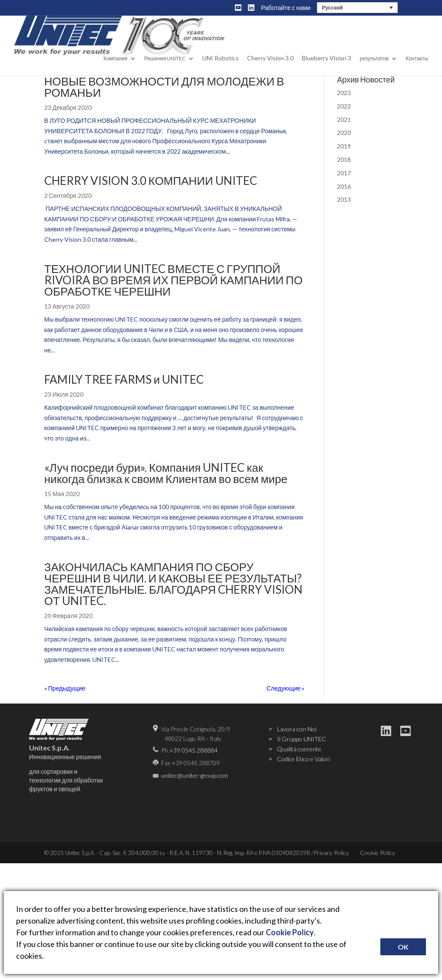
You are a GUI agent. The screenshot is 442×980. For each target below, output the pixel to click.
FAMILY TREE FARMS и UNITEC (124, 379)
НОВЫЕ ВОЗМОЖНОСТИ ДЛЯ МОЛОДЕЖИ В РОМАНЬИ (164, 87)
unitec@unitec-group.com (195, 775)
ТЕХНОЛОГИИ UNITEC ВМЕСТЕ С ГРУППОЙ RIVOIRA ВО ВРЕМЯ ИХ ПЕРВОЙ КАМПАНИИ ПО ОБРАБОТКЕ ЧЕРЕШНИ (173, 280)
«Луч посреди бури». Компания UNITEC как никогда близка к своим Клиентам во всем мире (166, 473)
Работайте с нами (286, 8)
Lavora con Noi (297, 729)
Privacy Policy (331, 853)
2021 (344, 120)
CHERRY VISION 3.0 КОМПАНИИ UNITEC (151, 181)
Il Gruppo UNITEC (302, 739)
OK (403, 947)
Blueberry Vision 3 (327, 67)
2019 (344, 146)
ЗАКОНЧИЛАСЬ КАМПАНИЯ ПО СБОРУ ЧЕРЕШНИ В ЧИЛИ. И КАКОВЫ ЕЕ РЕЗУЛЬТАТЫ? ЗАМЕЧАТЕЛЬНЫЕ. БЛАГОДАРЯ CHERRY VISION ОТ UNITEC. (173, 584)
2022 (344, 106)
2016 (344, 186)
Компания (115, 67)
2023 (344, 93)
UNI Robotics (221, 67)
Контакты (417, 67)
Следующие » (286, 688)
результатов (374, 67)
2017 (344, 173)
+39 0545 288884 (193, 750)
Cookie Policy (378, 853)
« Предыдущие (65, 688)
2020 (344, 133)
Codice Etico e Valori (303, 759)
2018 (344, 159)
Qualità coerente (299, 749)
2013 (344, 199)
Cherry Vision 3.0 (270, 67)
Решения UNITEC (165, 67)
